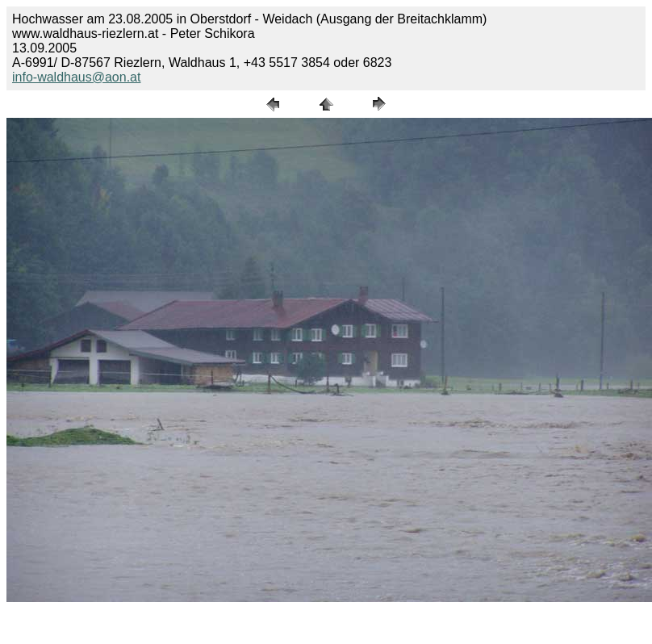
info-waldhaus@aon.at (76, 77)
